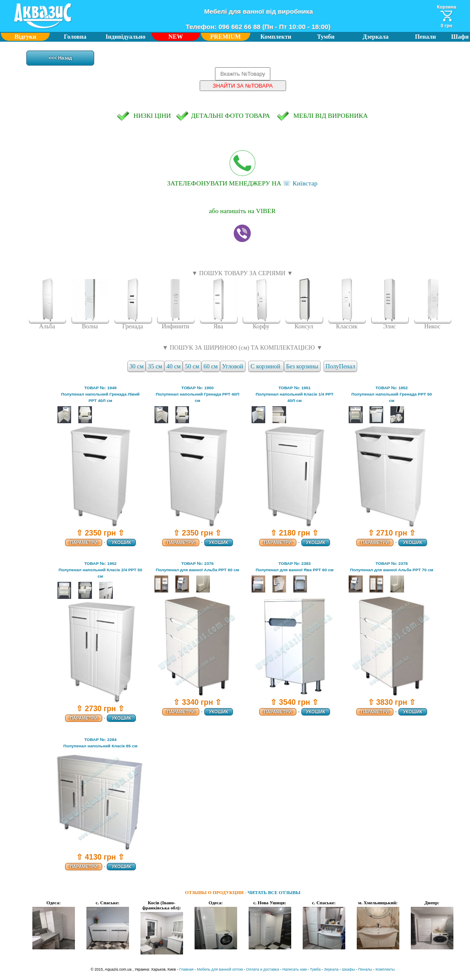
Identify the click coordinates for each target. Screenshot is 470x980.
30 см (136, 366)
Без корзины (302, 366)
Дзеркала (376, 37)
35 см (155, 366)
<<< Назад (60, 58)
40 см (173, 366)
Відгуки (25, 37)
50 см (192, 366)
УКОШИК (121, 543)
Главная (186, 969)
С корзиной (266, 366)
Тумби (326, 37)
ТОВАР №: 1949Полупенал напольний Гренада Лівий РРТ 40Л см (100, 394)
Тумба (315, 969)
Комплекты (385, 969)
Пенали (426, 37)
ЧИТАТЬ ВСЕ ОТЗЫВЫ (274, 892)
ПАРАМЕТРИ (84, 543)
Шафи (460, 37)
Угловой (233, 366)
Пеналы (365, 969)
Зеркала (331, 969)
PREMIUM (226, 37)
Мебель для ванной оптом (220, 969)
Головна (75, 37)
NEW (175, 37)
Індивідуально (126, 37)
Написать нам (294, 969)
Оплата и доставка (262, 969)
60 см (211, 366)
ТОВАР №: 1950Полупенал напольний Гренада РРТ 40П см (198, 394)
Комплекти (276, 37)
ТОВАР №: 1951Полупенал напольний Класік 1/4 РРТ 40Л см (294, 394)
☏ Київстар (242, 168)
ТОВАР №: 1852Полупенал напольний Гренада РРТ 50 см (391, 394)
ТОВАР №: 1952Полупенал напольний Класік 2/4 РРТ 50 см (100, 570)
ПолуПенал (341, 366)
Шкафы (348, 969)
